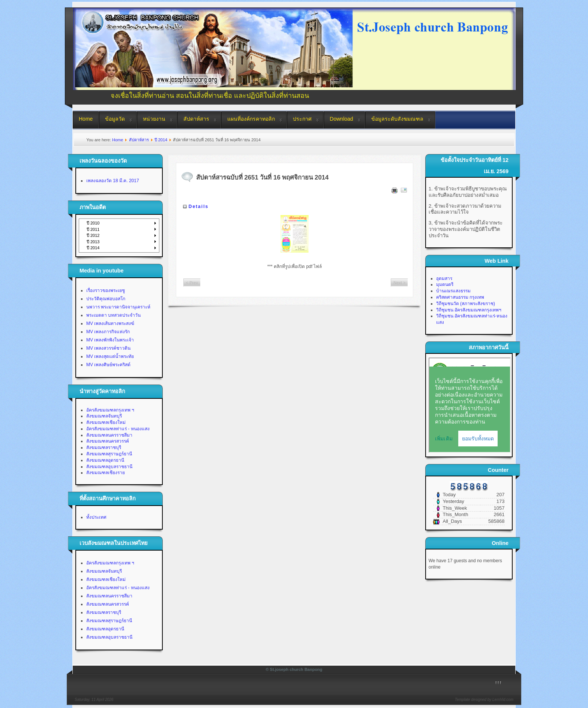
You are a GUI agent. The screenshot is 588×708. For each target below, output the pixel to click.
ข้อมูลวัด (115, 119)
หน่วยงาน (154, 119)
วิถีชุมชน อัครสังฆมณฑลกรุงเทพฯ (469, 310)
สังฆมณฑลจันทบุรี (104, 416)
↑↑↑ (498, 683)
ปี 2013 (93, 242)
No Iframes (470, 405)
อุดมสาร (444, 278)
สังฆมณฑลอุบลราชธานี (109, 467)
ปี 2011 (93, 229)
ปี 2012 (93, 235)
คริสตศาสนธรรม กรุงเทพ (460, 297)
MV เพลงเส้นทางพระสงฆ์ (110, 323)
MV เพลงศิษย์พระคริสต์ (108, 365)
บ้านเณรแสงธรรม (453, 291)
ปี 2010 (93, 223)
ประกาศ (302, 119)
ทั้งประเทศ (96, 517)
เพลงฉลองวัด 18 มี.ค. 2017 (113, 181)
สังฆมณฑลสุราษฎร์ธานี (109, 454)
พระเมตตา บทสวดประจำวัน (113, 315)
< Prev (192, 283)
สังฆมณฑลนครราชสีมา (109, 435)
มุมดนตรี (445, 284)
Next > (399, 283)
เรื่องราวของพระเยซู (106, 290)
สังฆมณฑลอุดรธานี (105, 460)
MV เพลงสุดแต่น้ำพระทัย (110, 356)
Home (86, 119)
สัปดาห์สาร (196, 119)
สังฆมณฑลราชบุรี (104, 448)
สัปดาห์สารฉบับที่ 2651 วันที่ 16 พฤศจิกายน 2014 (262, 177)
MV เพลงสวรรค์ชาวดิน (108, 348)
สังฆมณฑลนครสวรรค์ (108, 441)
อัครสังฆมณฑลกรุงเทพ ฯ (110, 410)
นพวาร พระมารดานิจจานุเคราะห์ (118, 307)
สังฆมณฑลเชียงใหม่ (106, 422)
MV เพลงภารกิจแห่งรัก (108, 332)
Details (199, 207)
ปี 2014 (161, 140)
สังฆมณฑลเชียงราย (106, 473)
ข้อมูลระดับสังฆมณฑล (397, 119)
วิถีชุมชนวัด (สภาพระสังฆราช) (466, 304)
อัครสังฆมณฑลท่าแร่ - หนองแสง (118, 429)
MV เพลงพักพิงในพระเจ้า (110, 340)
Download (341, 119)
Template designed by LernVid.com (484, 700)
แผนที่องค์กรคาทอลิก (251, 119)
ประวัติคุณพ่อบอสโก (106, 299)
